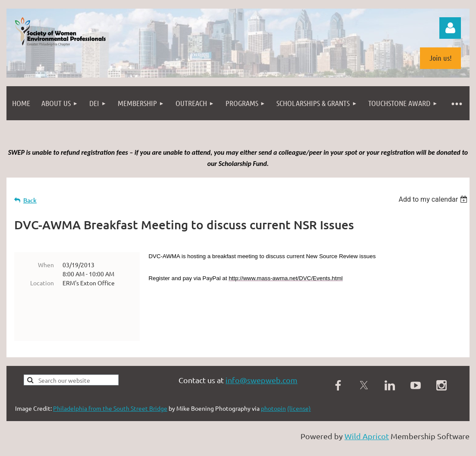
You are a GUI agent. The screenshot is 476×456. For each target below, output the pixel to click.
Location (42, 283)
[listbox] (434, 199)
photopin (273, 391)
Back (30, 200)
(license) (299, 391)
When (46, 265)
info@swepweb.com (261, 363)
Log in (450, 28)
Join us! (441, 58)
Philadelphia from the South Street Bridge (110, 391)
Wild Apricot (367, 419)
